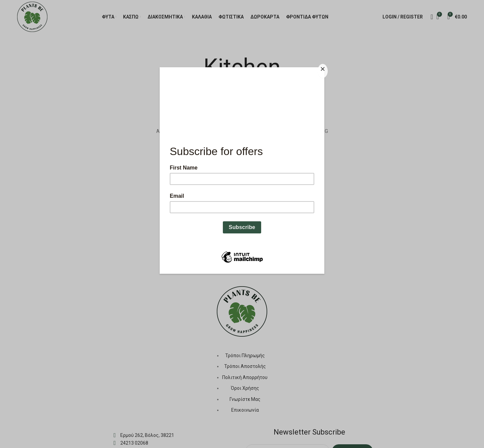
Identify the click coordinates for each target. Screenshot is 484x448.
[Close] (323, 71)
